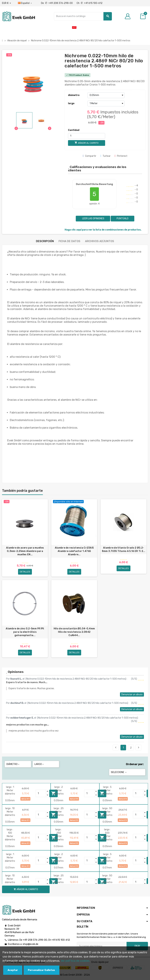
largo (71, 103)
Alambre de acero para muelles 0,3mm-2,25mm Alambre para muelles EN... (25, 551)
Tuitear (105, 156)
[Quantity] (41, 793)
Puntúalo (122, 218)
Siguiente (139, 747)
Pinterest (121, 156)
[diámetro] (106, 95)
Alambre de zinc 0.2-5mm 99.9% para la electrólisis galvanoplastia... (25, 632)
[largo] (106, 103)
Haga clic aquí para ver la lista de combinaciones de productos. (103, 230)
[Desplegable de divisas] (6, 3)
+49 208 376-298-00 (35, 940)
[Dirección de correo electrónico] (102, 946)
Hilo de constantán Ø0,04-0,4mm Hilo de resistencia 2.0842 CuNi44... (74, 632)
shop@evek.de (30, 944)
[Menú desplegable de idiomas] (25, 3)
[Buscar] (83, 16)
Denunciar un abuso (132, 694)
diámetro (74, 95)
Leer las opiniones (93, 218)
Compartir (89, 156)
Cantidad (74, 130)
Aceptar (13, 970)
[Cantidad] (87, 136)
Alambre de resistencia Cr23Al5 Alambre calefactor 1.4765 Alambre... (74, 551)
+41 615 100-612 (61, 940)
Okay (137, 946)
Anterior (116, 747)
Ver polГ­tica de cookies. (75, 961)
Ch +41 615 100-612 (90, 3)
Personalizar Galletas (41, 970)
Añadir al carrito (26, 889)
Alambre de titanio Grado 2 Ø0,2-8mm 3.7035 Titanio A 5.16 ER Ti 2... (124, 549)
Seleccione (119, 772)
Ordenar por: (135, 764)
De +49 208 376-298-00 (57, 3)
